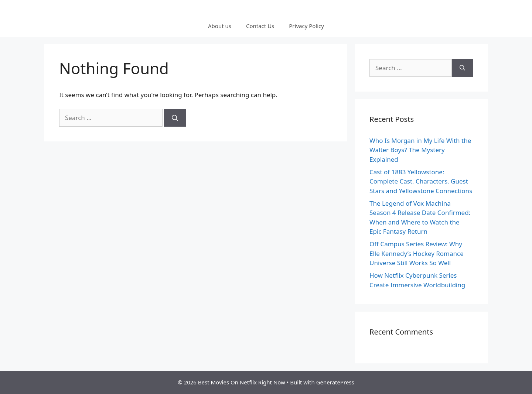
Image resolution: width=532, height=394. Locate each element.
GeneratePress (335, 382)
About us (220, 26)
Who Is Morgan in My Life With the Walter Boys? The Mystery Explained (420, 150)
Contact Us (260, 26)
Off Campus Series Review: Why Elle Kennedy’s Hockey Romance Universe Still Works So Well (417, 253)
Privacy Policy (306, 26)
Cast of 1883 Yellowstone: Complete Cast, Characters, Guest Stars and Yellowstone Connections (421, 181)
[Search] (175, 118)
